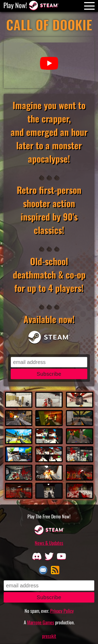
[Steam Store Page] (44, 5)
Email (43, 570)
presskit (49, 636)
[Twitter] (49, 556)
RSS (55, 570)
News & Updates (49, 543)
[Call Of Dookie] (49, 26)
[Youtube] (61, 556)
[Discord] (37, 556)
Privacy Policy (62, 611)
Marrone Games (41, 622)
